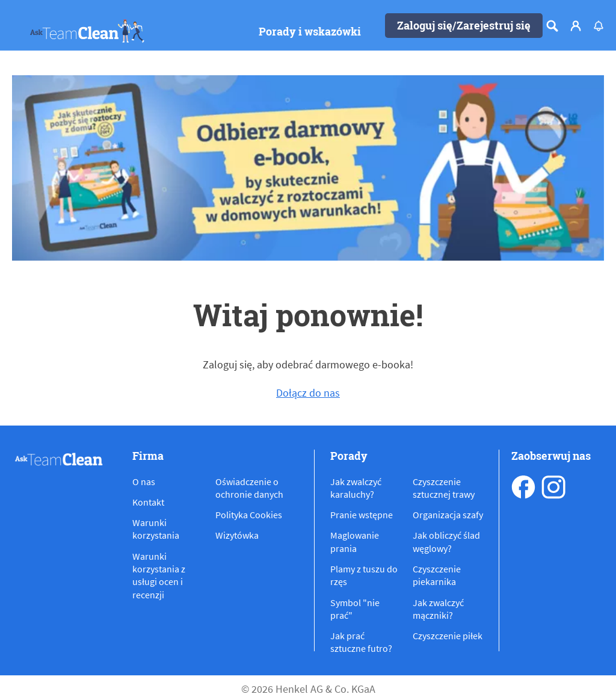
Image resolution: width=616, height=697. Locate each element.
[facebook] (523, 487)
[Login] (576, 26)
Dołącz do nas (308, 393)
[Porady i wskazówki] (310, 32)
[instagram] (553, 487)
